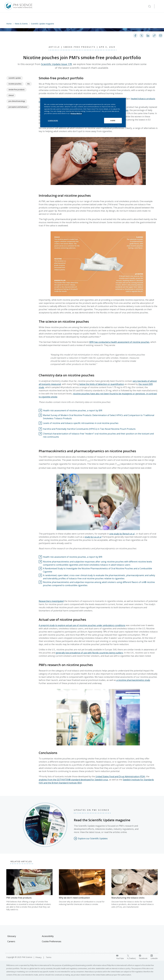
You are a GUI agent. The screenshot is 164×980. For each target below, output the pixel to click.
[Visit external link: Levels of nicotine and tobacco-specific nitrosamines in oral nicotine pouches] (79, 423)
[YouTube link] (120, 957)
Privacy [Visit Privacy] (39, 957)
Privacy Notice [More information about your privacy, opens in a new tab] (76, 113)
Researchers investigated (51, 601)
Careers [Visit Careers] (11, 941)
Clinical (11, 95)
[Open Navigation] (158, 6)
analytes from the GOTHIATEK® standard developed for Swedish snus (73, 780)
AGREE (113, 121)
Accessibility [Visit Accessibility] (48, 936)
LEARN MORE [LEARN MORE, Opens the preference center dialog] (53, 121)
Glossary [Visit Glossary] (12, 936)
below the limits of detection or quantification (102, 384)
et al (132, 534)
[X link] (131, 957)
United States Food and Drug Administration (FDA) (120, 776)
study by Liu (93, 537)
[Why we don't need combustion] (82, 887)
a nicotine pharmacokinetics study (133, 680)
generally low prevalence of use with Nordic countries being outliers (89, 653)
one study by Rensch (119, 534)
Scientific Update (15, 78)
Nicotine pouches (15, 84)
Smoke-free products (16, 90)
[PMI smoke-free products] (29, 890)
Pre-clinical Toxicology (17, 101)
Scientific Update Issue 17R (56, 64)
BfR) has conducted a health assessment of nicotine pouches (119, 342)
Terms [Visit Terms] (49, 957)
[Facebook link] (143, 957)
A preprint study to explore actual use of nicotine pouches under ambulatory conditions (82, 625)
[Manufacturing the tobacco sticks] (135, 889)
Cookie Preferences (52, 941)
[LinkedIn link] (154, 957)
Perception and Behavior (18, 107)
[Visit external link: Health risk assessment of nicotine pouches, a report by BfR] (70, 410)
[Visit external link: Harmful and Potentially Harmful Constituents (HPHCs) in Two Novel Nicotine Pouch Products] (87, 429)
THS (29, 84)
